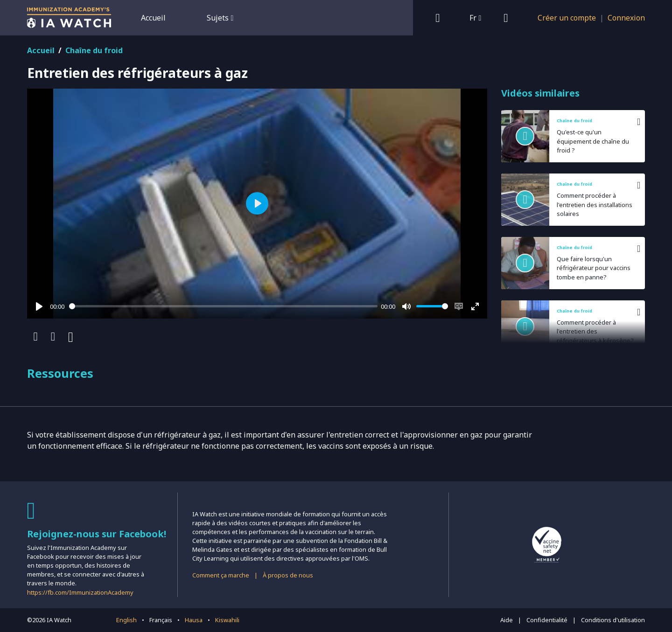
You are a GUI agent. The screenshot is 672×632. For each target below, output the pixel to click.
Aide (507, 620)
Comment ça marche (221, 575)
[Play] (39, 306)
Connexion (626, 18)
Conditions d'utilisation (613, 620)
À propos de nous (288, 575)
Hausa (194, 620)
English (126, 620)
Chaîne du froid (94, 50)
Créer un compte (567, 18)
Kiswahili (227, 620)
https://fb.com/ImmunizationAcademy (80, 592)
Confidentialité (547, 620)
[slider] (223, 306)
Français (161, 620)
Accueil (153, 18)
